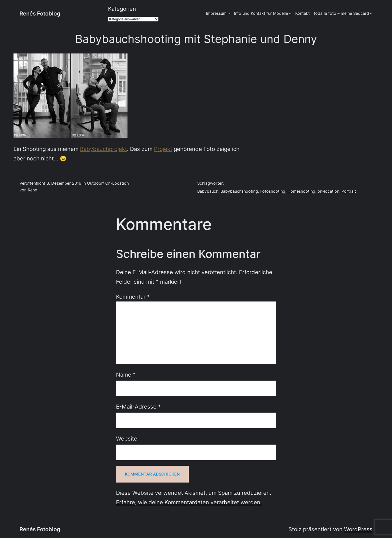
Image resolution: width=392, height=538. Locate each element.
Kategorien (122, 9)
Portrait (349, 191)
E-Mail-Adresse (138, 406)
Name (126, 374)
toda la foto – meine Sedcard (341, 13)
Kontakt (302, 13)
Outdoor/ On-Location (108, 183)
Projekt (163, 149)
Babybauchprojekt (103, 149)
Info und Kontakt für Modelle (261, 13)
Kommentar (133, 296)
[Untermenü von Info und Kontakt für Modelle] (290, 13)
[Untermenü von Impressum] (229, 13)
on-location (328, 191)
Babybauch (208, 191)
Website (127, 438)
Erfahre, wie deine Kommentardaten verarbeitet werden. (189, 502)
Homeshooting (301, 191)
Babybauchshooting (239, 191)
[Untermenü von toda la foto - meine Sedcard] (371, 13)
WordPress (358, 529)
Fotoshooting (273, 191)
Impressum (216, 13)
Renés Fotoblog (40, 13)
